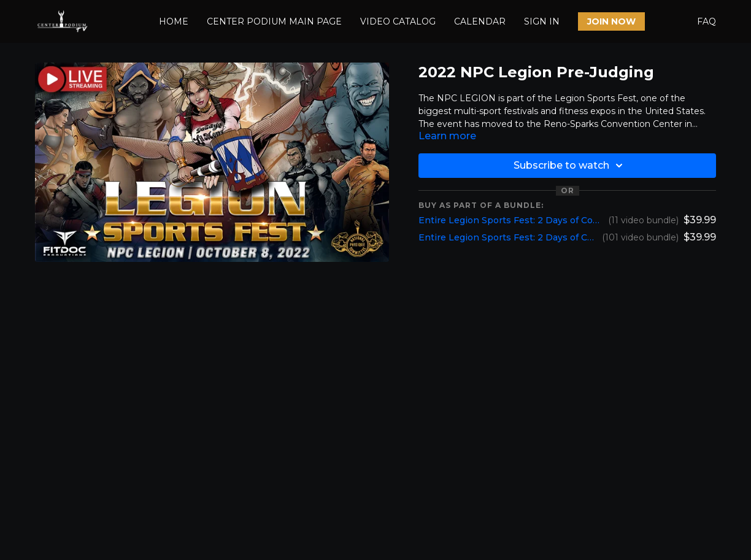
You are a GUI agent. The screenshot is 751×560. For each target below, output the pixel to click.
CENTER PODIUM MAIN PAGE (274, 21)
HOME (174, 21)
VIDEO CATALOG (398, 21)
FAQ (707, 21)
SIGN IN (542, 21)
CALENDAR (480, 21)
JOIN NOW (611, 21)
